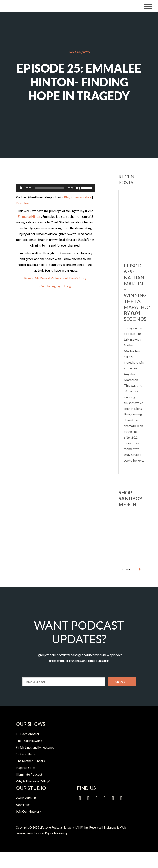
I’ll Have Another (28, 734)
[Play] (21, 188)
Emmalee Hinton (29, 216)
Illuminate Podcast (29, 774)
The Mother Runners (30, 761)
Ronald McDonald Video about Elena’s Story (55, 278)
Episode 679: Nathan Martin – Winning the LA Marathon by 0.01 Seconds (138, 292)
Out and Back (26, 754)
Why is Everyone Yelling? (33, 781)
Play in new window (78, 197)
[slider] (49, 188)
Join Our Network (29, 811)
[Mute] (78, 188)
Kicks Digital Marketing (52, 833)
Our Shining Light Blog (55, 286)
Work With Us (26, 798)
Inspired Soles (26, 768)
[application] (55, 188)
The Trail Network (29, 740)
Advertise (23, 805)
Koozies (124, 569)
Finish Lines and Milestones (35, 747)
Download (23, 203)
